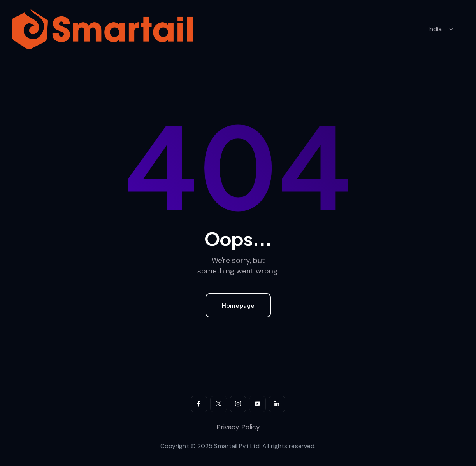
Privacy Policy (238, 427)
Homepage (238, 305)
